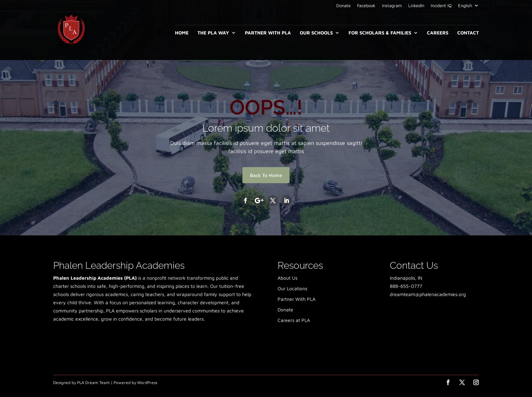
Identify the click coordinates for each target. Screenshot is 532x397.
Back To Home (266, 175)
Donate (343, 6)
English (465, 6)
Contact (468, 33)
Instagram (392, 6)
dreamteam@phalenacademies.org (428, 294)
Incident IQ (441, 6)
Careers (438, 33)
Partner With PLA (268, 33)
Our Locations (292, 288)
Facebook (366, 6)
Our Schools (316, 33)
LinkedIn (416, 6)
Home (182, 33)
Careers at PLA (294, 320)
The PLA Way (213, 33)
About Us (287, 278)
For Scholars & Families (380, 33)
